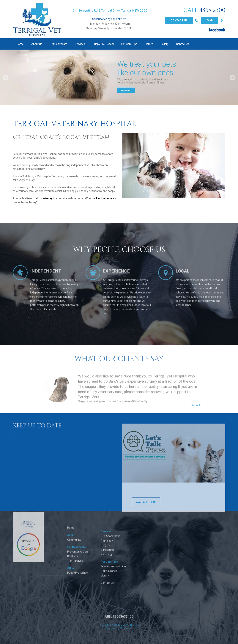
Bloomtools (126, 631)
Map (210, 20)
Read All (195, 408)
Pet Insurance (109, 574)
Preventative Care (78, 554)
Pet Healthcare (59, 44)
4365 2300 (212, 10)
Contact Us (183, 44)
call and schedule (103, 198)
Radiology (107, 557)
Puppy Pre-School (103, 44)
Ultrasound (107, 552)
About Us (37, 44)
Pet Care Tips (129, 44)
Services (80, 44)
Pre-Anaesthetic (111, 539)
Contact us (179, 20)
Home (20, 44)
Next (232, 78)
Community (74, 542)
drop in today (44, 198)
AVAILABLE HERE (146, 505)
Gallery (164, 44)
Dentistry (73, 559)
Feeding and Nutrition (113, 569)
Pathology (107, 543)
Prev (6, 78)
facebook (217, 30)
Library (149, 44)
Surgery (105, 548)
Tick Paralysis (75, 563)
